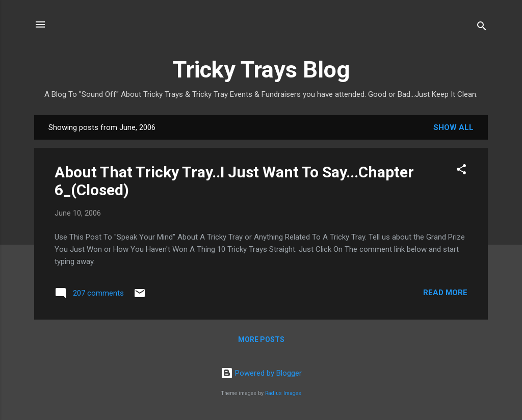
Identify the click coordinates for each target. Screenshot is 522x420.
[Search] (482, 28)
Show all (453, 127)
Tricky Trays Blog (261, 70)
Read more (445, 293)
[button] (461, 171)
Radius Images (283, 393)
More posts (261, 339)
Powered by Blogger (261, 373)
